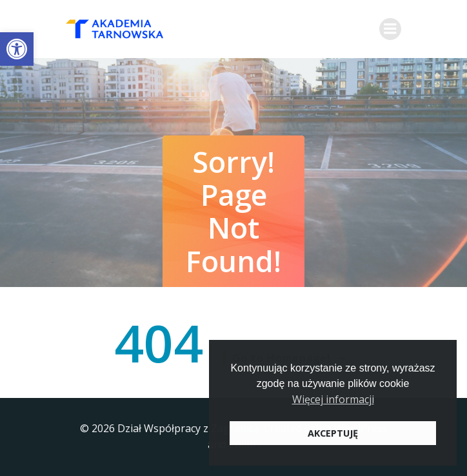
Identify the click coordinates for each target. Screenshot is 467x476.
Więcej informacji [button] (333, 399)
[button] (17, 49)
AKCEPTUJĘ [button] (333, 433)
